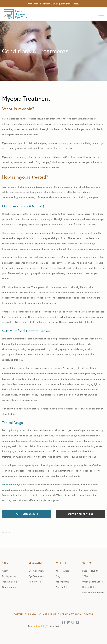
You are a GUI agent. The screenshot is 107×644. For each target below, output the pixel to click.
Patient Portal (62, 582)
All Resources (62, 571)
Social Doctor (84, 614)
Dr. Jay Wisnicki (10, 576)
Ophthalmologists (11, 582)
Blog (58, 576)
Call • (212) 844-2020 (27, 514)
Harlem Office (89, 587)
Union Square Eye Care (14, 484)
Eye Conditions (37, 571)
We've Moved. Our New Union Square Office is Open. (53, 4)
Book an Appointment (93, 592)
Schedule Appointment (80, 514)
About (5, 571)
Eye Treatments (37, 576)
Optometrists (9, 587)
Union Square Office (93, 582)
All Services (35, 582)
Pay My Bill (61, 587)
